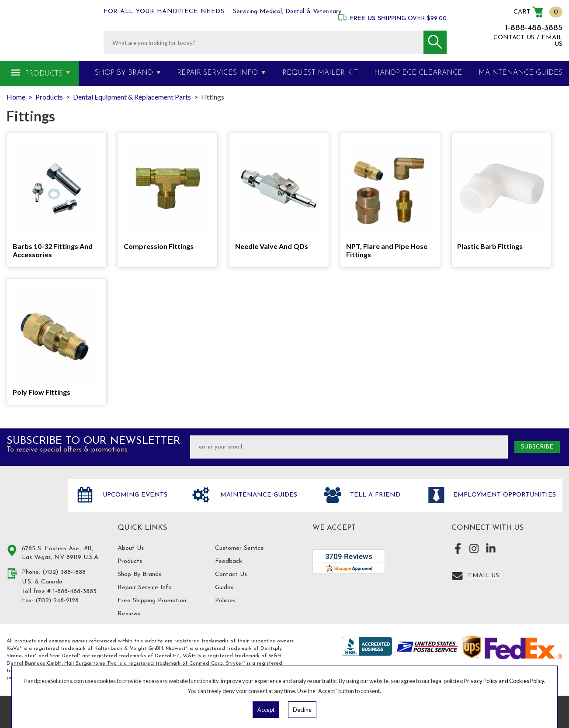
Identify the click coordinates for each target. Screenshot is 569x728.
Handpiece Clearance (418, 73)
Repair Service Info (145, 588)
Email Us (484, 576)
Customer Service (239, 548)
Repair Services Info (217, 73)
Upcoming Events (134, 495)
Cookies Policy (527, 681)
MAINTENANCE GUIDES (520, 73)
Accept (266, 710)
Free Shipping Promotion (152, 601)
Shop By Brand (124, 73)
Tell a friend (374, 495)
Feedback (229, 561)
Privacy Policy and (487, 681)
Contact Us (231, 574)
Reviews (129, 614)
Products (44, 74)
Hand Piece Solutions (32, 504)
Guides (224, 588)
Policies (225, 601)
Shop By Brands (139, 574)
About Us (131, 548)
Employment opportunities (503, 495)
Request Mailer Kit (320, 73)
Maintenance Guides (258, 495)
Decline (302, 710)
